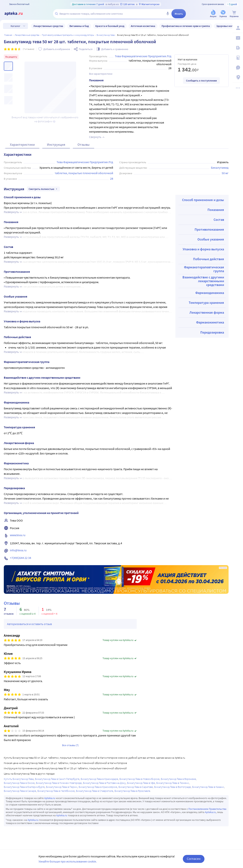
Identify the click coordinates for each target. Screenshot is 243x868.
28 (112, 179)
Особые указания (211, 239)
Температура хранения (206, 303)
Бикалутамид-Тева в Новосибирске (139, 779)
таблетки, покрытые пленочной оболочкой (84, 173)
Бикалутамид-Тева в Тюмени (173, 783)
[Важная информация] (238, 67)
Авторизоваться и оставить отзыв (29, 624)
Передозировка (212, 332)
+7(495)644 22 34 (21, 558)
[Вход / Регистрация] (238, 28)
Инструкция (56, 145)
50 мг (225, 173)
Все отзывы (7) (70, 745)
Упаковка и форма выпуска (203, 249)
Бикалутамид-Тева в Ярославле (132, 791)
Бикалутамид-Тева (106, 35)
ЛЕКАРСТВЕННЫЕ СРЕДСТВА (27, 35)
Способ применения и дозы (203, 200)
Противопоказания (209, 229)
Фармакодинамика (210, 293)
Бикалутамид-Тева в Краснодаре (99, 779)
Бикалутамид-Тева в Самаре (20, 791)
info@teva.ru (18, 550)
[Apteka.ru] (17, 14)
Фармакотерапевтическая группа (204, 269)
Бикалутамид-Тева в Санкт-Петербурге (57, 779)
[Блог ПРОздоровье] (238, 48)
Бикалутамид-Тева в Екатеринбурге (24, 787)
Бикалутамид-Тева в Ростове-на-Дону (104, 783)
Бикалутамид (220, 168)
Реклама (223, 568)
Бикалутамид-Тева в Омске (19, 783)
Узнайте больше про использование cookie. (68, 861)
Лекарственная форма (207, 312)
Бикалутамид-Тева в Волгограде (172, 787)
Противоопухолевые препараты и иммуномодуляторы (68, 35)
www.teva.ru (18, 535)
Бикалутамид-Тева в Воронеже (178, 779)
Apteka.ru (50, 798)
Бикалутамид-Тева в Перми (62, 787)
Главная (8, 35)
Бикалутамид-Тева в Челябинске (56, 791)
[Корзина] (234, 14)
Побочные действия (209, 259)
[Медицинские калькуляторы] (238, 58)
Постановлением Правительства (207, 809)
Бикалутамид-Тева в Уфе (141, 783)
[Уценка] (223, 14)
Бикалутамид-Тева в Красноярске (98, 787)
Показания (216, 210)
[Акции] (213, 14)
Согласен (194, 859)
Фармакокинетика (210, 322)
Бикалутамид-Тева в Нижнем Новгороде (59, 783)
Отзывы (84, 145)
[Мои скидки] (238, 38)
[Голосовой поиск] (168, 14)
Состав (219, 220)
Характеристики (22, 145)
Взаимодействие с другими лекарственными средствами (203, 281)
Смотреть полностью (43, 189)
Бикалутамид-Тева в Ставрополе (95, 791)
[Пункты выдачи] (238, 77)
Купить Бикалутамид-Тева (19, 779)
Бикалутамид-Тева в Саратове (136, 787)
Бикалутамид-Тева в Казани (208, 787)
